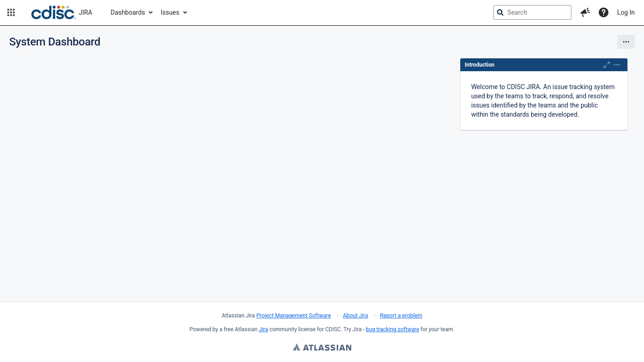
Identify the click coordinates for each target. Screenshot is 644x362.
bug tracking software (393, 329)
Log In (626, 12)
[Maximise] (607, 65)
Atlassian (322, 348)
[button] (11, 12)
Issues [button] (170, 12)
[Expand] (617, 65)
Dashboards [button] (128, 12)
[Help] (604, 12)
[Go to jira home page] (62, 12)
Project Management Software (294, 316)
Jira (264, 329)
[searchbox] (532, 12)
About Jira (355, 316)
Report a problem (401, 316)
